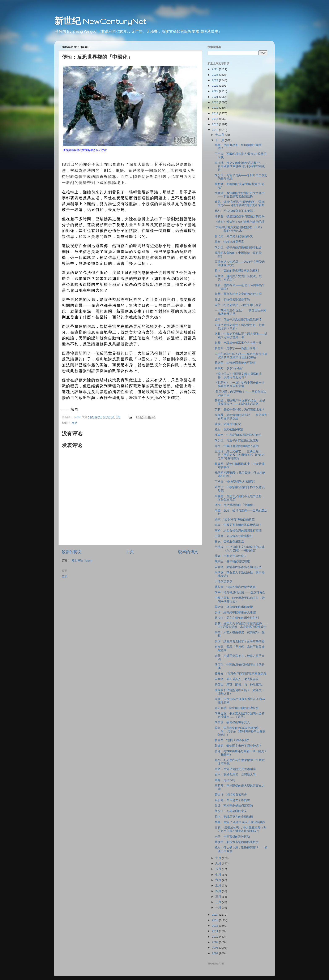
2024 (215, 80)
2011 (215, 931)
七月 (219, 875)
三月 (219, 897)
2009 (215, 942)
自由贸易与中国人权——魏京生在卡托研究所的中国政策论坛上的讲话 (241, 356)
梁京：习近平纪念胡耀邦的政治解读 (238, 320)
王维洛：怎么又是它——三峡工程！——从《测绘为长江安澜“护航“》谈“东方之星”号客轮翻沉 (241, 455)
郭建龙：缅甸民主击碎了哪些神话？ (238, 746)
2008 (215, 948)
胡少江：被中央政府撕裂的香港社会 (238, 247)
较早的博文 (188, 552)
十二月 (220, 135)
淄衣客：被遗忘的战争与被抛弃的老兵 (240, 216)
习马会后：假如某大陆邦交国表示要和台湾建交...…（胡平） (240, 715)
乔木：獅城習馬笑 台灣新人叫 (235, 775)
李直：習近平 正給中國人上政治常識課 (240, 822)
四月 (219, 891)
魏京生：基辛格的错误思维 (232, 561)
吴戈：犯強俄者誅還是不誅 (232, 300)
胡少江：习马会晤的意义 (231, 811)
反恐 (74, 423)
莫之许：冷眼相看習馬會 (231, 794)
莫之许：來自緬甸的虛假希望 (234, 607)
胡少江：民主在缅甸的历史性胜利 (237, 618)
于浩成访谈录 (223, 581)
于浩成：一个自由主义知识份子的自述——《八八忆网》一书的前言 (240, 549)
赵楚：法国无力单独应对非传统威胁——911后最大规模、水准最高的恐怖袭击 (241, 625)
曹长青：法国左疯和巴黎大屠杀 (235, 587)
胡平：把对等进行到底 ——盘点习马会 (240, 592)
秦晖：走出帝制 (225, 780)
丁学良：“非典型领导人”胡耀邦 (235, 482)
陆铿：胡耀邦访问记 (228, 424)
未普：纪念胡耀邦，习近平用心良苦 (238, 305)
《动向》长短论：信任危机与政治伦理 (240, 222)
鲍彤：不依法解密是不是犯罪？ (235, 211)
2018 (215, 113)
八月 (219, 869)
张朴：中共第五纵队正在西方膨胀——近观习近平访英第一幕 (241, 336)
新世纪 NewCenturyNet (100, 21)
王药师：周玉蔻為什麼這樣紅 (234, 536)
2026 (215, 69)
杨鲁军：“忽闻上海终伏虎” (232, 740)
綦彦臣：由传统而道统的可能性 (235, 363)
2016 (215, 124)
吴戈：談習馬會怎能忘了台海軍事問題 (240, 641)
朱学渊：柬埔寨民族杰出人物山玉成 (238, 567)
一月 (219, 908)
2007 (215, 953)
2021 (215, 97)
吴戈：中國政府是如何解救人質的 (237, 446)
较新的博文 (72, 552)
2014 (215, 915)
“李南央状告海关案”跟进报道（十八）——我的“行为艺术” (239, 229)
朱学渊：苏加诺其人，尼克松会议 (237, 679)
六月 (219, 880)
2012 (215, 926)
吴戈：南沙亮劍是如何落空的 (234, 806)
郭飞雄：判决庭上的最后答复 (234, 236)
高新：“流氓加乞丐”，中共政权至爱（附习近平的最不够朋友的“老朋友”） (241, 829)
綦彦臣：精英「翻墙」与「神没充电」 (240, 685)
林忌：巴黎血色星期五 (229, 541)
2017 (215, 119)
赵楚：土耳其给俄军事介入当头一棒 (238, 343)
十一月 (220, 140)
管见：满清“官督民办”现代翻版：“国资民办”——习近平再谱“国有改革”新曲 (240, 204)
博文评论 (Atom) (82, 561)
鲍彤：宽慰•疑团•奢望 (229, 429)
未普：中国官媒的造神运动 (232, 837)
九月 (219, 863)
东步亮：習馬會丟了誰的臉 (232, 800)
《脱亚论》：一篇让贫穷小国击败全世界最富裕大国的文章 (240, 384)
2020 (215, 102)
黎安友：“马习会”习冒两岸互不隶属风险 (241, 674)
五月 (219, 886)
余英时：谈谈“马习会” (229, 368)
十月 (219, 858)
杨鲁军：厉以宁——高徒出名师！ (237, 348)
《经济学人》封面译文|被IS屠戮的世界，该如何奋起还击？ (238, 376)
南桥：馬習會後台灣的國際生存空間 (238, 531)
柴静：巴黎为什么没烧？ (231, 556)
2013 (215, 920)
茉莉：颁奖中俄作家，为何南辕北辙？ (240, 410)
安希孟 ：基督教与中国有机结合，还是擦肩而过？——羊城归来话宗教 (240, 402)
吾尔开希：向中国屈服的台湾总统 (237, 708)
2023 (215, 86)
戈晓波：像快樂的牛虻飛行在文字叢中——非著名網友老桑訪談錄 (240, 195)
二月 (219, 902)
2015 (215, 130)
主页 (130, 552)
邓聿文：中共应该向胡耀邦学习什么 (238, 435)
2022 (215, 91)
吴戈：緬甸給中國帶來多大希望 (235, 612)
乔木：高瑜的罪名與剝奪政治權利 (237, 271)
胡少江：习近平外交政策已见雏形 (237, 440)
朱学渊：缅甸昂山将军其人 (232, 722)
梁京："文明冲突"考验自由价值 (235, 519)
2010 (215, 937)
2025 (215, 75)
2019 (215, 108)
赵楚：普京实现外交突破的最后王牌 (238, 294)
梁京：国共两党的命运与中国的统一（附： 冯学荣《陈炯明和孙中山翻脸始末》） (240, 731)
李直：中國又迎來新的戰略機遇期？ (238, 525)
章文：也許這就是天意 (229, 242)
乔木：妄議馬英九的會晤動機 (234, 817)
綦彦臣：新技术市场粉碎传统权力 (237, 842)
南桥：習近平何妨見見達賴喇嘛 (235, 769)
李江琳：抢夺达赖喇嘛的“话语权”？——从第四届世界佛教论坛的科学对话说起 (240, 166)
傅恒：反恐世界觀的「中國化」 (235, 505)
